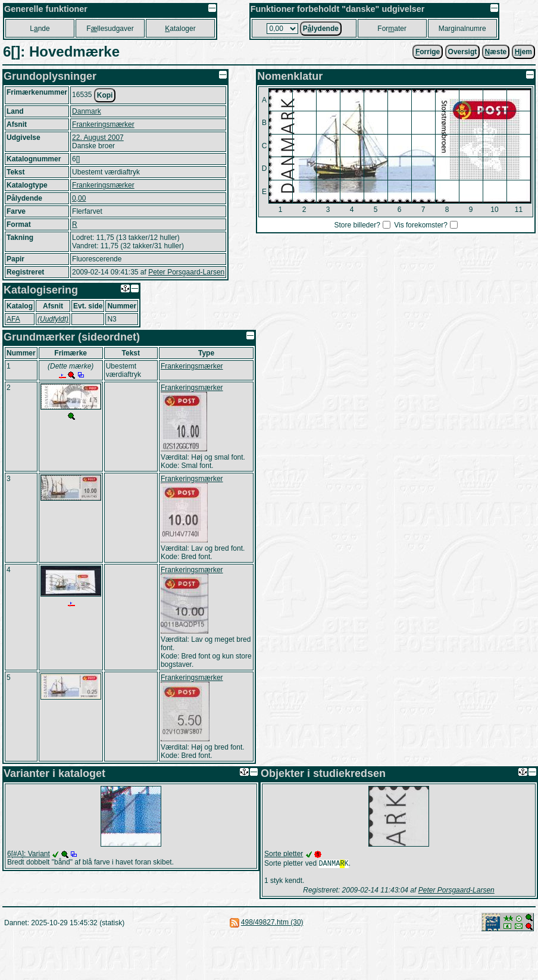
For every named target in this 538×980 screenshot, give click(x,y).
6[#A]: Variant (29, 854)
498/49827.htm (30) (272, 923)
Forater (392, 29)
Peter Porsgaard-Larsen (186, 272)
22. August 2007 (98, 138)
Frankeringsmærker (103, 124)
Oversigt (463, 52)
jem (523, 52)
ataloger (180, 29)
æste (496, 52)
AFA (13, 319)
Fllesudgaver (110, 29)
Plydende (321, 29)
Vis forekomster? (421, 225)
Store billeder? (357, 225)
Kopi (105, 95)
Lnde (40, 29)
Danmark (87, 111)
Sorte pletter (284, 854)
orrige (428, 52)
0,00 (79, 198)
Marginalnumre (462, 29)
